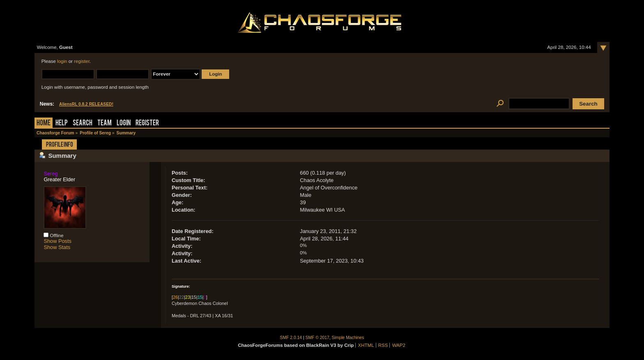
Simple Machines (348, 338)
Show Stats (57, 247)
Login (124, 123)
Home (44, 123)
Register (147, 123)
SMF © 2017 (317, 338)
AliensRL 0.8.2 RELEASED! (86, 104)
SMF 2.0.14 (291, 338)
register (82, 61)
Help (62, 123)
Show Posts (57, 241)
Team (105, 123)
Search (83, 123)
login (62, 61)
